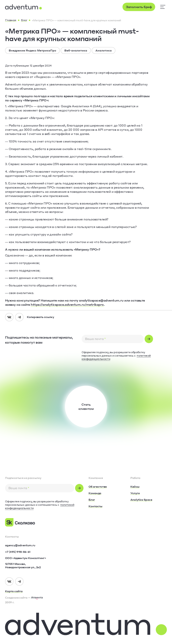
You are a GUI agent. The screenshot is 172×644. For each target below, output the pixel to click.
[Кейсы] (135, 487)
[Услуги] (135, 493)
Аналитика (104, 50)
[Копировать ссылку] (40, 317)
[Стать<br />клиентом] (86, 407)
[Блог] (24, 20)
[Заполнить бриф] (139, 7)
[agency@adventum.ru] (20, 545)
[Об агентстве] (98, 487)
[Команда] (95, 493)
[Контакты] (95, 506)
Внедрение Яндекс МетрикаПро (32, 50)
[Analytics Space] (141, 500)
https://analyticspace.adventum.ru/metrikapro (67, 304)
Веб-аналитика (76, 50)
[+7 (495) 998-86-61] (18, 552)
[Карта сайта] (44, 591)
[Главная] (11, 20)
